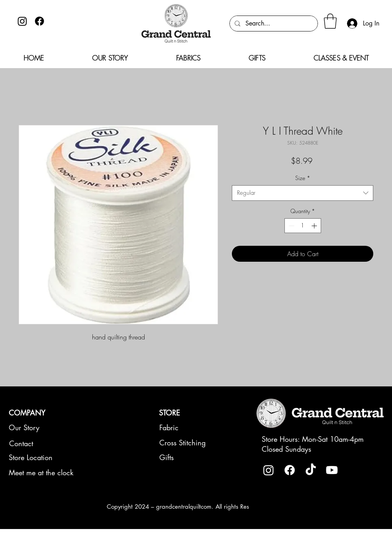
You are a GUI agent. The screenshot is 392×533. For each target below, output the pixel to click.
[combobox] (303, 193)
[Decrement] (291, 226)
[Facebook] (39, 21)
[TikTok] (311, 470)
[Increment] (315, 226)
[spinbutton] (303, 226)
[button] (330, 21)
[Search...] (273, 24)
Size (303, 178)
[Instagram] (22, 21)
